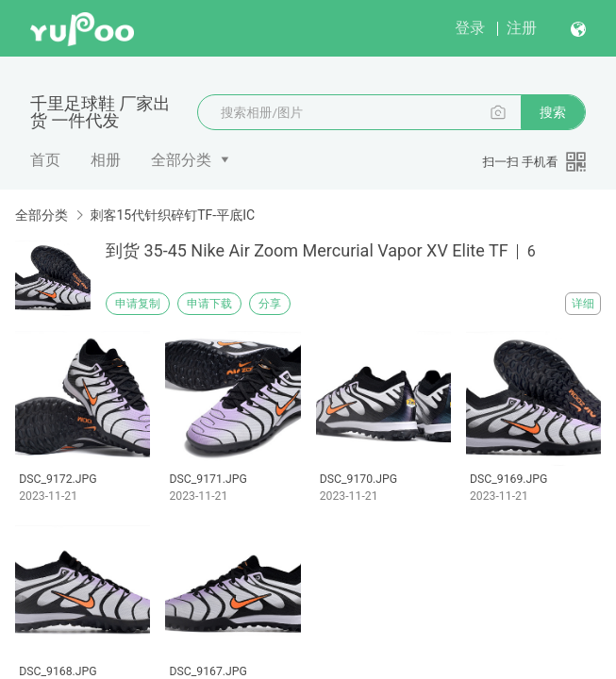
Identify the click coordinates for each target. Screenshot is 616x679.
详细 (583, 304)
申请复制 (138, 304)
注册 (522, 28)
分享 (270, 304)
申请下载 (209, 304)
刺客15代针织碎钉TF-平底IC (172, 215)
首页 (45, 160)
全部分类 (181, 160)
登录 (470, 28)
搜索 (553, 112)
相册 (106, 160)
